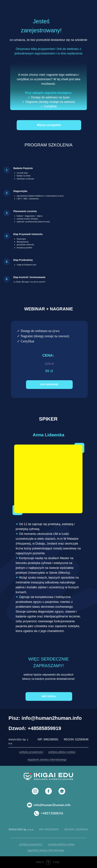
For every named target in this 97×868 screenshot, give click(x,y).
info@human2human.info (52, 805)
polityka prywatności (31, 752)
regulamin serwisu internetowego (47, 760)
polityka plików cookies (62, 752)
